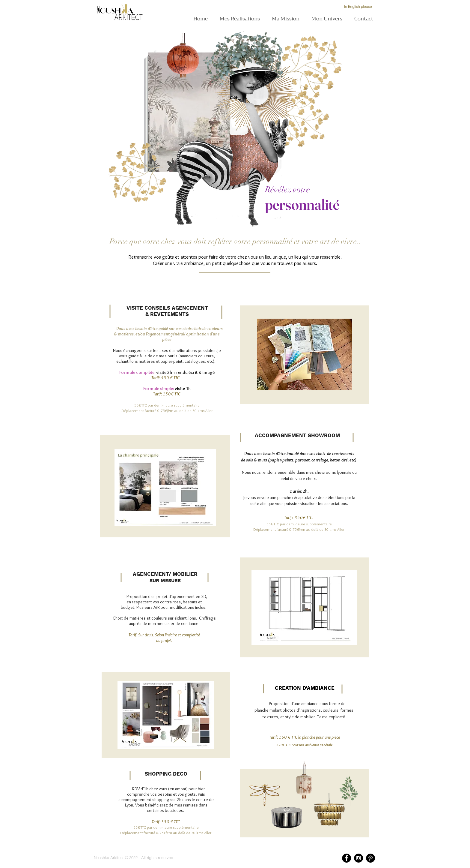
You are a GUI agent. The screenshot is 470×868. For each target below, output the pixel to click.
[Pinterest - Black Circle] (370, 858)
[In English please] (358, 7)
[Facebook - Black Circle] (347, 858)
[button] (287, 19)
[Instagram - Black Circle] (358, 858)
